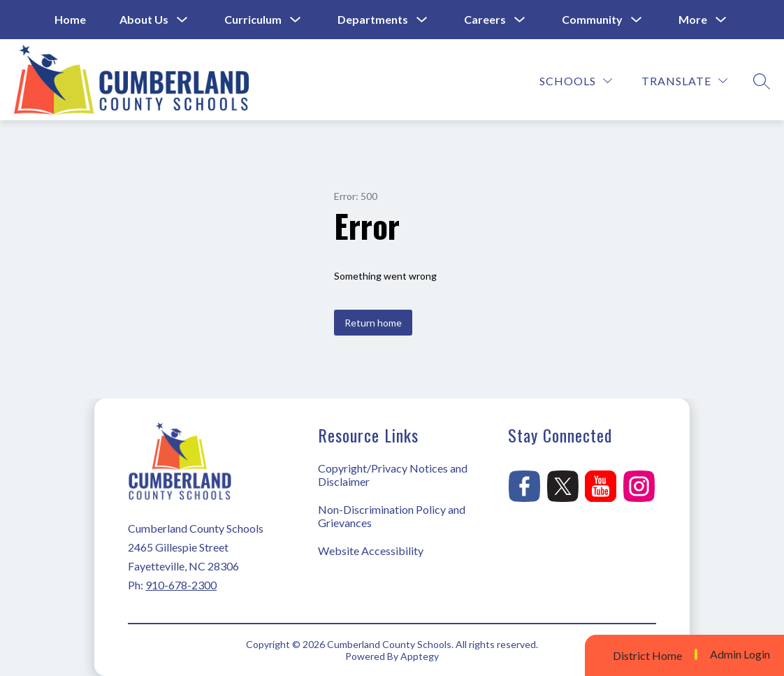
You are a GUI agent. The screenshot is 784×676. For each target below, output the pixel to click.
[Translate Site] (684, 81)
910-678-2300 (181, 585)
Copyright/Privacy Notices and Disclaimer (393, 475)
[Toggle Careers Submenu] (520, 20)
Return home (373, 323)
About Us (144, 19)
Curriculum (253, 19)
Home (70, 19)
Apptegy (420, 656)
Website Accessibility (371, 551)
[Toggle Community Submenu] (637, 20)
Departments (373, 19)
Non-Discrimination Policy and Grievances (392, 516)
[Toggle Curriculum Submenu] (296, 20)
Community (592, 19)
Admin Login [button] (740, 654)
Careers (485, 19)
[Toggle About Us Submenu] (182, 20)
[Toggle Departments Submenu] (422, 20)
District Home (647, 655)
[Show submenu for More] (693, 20)
